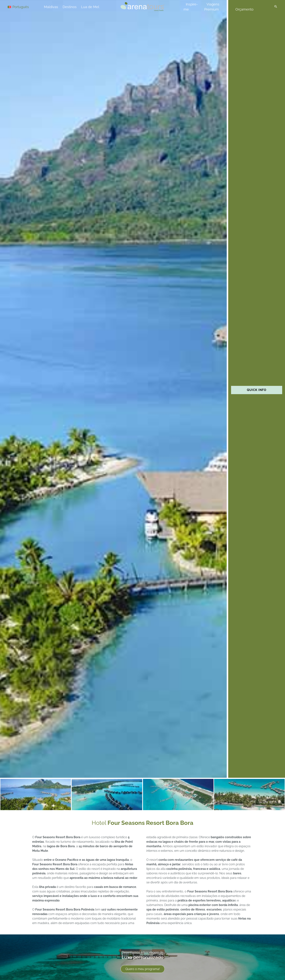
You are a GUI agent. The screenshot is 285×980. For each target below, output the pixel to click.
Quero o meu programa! (143, 969)
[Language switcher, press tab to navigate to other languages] (21, 7)
